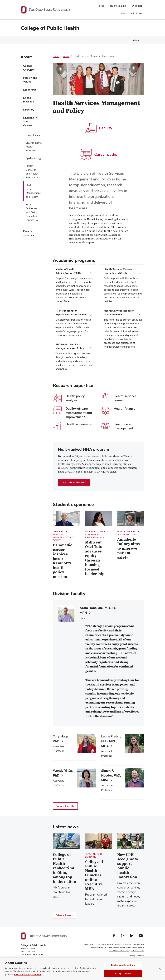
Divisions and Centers (29, 122)
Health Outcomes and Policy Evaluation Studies (32, 212)
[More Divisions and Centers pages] (37, 118)
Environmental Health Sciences (33, 147)
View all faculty (65, 806)
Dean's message (29, 100)
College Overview (29, 68)
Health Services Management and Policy (33, 191)
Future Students (30, 40)
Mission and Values (30, 80)
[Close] (160, 969)
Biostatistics (33, 135)
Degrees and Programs (60, 40)
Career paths (99, 154)
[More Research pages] (121, 41)
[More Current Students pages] (103, 41)
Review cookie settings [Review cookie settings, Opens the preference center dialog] (123, 965)
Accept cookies (123, 973)
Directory (29, 110)
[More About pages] (136, 41)
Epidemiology (33, 158)
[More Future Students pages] (40, 41)
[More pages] (27, 48)
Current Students (91, 40)
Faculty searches (29, 233)
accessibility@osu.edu (119, 950)
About (131, 40)
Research (114, 40)
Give (133, 47)
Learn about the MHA (74, 482)
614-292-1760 (137, 950)
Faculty (99, 128)
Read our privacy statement (28, 974)
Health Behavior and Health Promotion (32, 172)
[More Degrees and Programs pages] (75, 41)
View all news (65, 915)
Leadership (30, 90)
